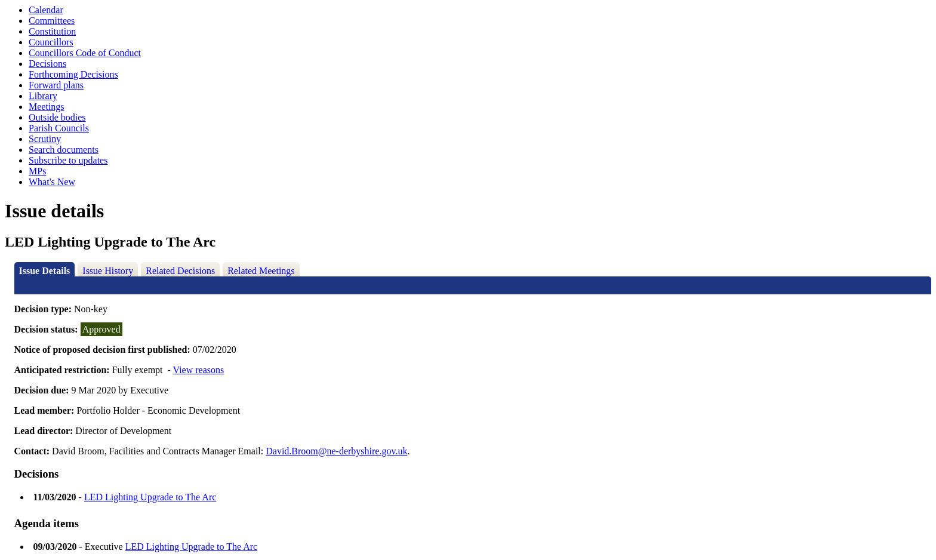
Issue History (108, 271)
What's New (52, 182)
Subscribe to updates (68, 160)
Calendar (46, 10)
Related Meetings (261, 271)
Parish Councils (59, 128)
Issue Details (45, 271)
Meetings (47, 107)
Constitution (52, 31)
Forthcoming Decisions (73, 74)
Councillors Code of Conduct (85, 53)
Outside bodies (57, 117)
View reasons (199, 370)
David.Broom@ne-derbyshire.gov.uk (336, 451)
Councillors (51, 42)
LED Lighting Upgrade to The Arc (150, 497)
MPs (37, 171)
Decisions (47, 64)
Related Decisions (180, 271)
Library (43, 96)
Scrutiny (45, 139)
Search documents (64, 150)
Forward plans (56, 85)
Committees (52, 21)
